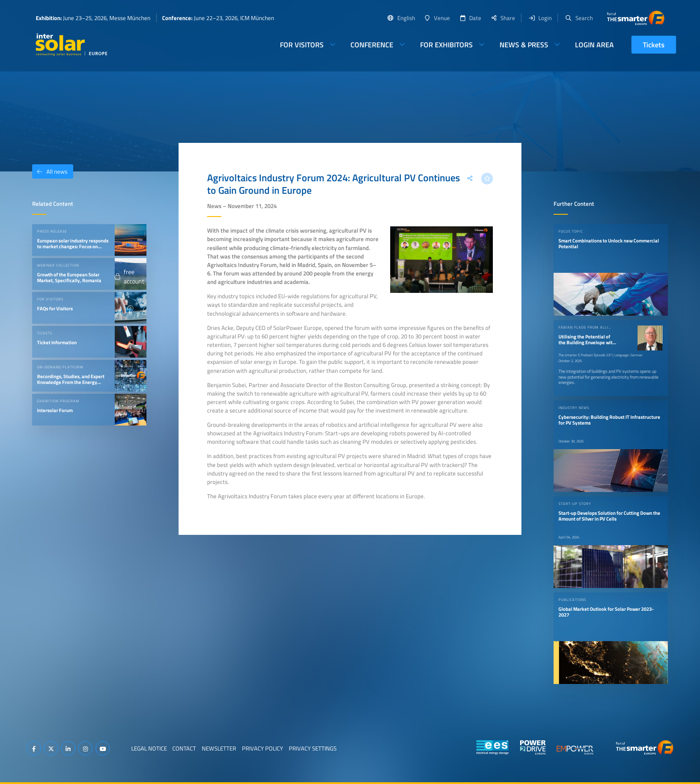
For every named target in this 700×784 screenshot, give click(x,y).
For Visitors (302, 45)
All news (50, 171)
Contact (184, 748)
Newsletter (219, 748)
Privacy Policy (262, 748)
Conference (372, 45)
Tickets (654, 45)
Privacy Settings (313, 748)
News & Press (524, 45)
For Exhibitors (446, 45)
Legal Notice (149, 748)
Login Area (594, 45)
